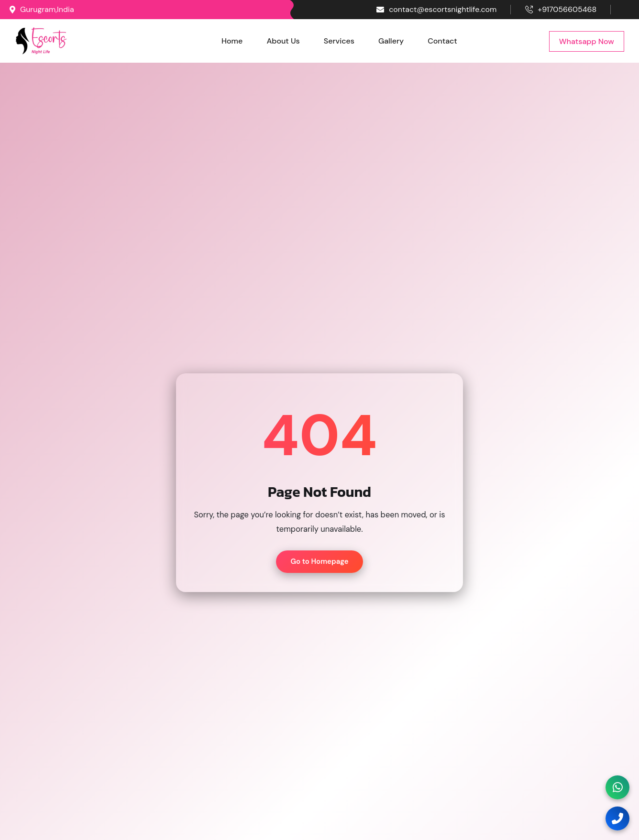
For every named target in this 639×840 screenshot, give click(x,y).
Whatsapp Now (587, 41)
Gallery (391, 41)
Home (232, 41)
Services (339, 41)
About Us (283, 41)
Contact (442, 41)
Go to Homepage (319, 561)
